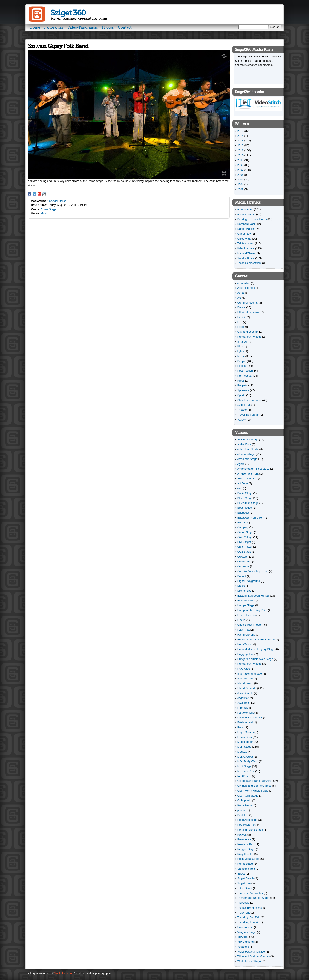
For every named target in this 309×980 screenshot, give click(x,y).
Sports (241, 395)
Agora (241, 464)
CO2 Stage (244, 552)
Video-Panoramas (83, 27)
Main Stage (244, 747)
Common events (248, 303)
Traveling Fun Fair (249, 917)
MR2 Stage (244, 766)
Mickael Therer (247, 253)
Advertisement (246, 288)
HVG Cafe (244, 669)
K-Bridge (243, 708)
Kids (240, 346)
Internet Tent (245, 679)
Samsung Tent (246, 869)
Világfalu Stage (247, 932)
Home (35, 27)
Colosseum (244, 561)
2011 (240, 150)
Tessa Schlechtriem (249, 263)
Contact (125, 27)
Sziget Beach (246, 878)
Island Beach (245, 683)
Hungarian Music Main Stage (255, 659)
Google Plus (39, 194)
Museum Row (246, 771)
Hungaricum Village (249, 337)
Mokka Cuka (245, 757)
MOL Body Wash (248, 761)
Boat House (245, 508)
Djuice (241, 586)
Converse (243, 566)
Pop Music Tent (247, 825)
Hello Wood (245, 644)
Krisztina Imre (246, 248)
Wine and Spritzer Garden (253, 956)
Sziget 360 (68, 13)
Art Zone (242, 483)
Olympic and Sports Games (254, 786)
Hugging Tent (245, 654)
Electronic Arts (246, 600)
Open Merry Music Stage (253, 791)
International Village (250, 674)
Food (241, 327)
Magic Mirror (245, 742)
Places (242, 366)
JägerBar (243, 698)
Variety (242, 420)
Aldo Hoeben (245, 209)
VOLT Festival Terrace (251, 952)
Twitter (35, 194)
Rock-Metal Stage (248, 859)
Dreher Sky (244, 591)
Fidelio (241, 620)
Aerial (241, 293)
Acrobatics (244, 283)
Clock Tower (245, 547)
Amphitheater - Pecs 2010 (253, 469)
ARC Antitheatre (247, 479)
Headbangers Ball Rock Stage (256, 640)
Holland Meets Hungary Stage (256, 649)
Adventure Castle (248, 449)
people (242, 810)
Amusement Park (248, 474)
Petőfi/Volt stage (247, 820)
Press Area (244, 839)
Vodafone (243, 947)
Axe (239, 488)
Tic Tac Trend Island (250, 908)
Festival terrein (246, 615)
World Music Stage (249, 961)
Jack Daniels (245, 693)
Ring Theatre (245, 854)
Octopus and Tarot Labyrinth (255, 781)
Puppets (242, 385)
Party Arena (245, 805)
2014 (240, 136)
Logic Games (246, 732)
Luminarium (245, 737)
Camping (243, 527)
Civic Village (245, 537)
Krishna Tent (245, 722)
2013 (240, 141)
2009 (240, 160)
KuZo (241, 727)
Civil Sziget (244, 542)
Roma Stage (48, 209)
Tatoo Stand (245, 888)
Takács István (246, 243)
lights (241, 351)
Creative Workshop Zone (253, 571)
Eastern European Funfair (253, 596)
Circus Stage (245, 532)
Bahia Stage (245, 493)
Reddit (44, 194)
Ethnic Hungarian (248, 312)
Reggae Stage (246, 849)
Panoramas (54, 27)
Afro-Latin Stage (247, 459)
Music (44, 213)
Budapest (243, 513)
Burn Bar (243, 522)
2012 (240, 145)
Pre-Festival (245, 376)
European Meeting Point (252, 610)
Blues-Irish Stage (248, 503)
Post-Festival (245, 371)
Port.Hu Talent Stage (250, 830)
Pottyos (242, 835)
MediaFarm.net (63, 973)
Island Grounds (247, 688)
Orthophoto (244, 800)
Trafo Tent (244, 913)
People (242, 361)
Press (241, 381)
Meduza (242, 752)
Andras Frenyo (246, 214)
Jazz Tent (243, 703)
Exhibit (242, 317)
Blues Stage (245, 498)
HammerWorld (246, 635)
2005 (240, 180)
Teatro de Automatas (250, 893)
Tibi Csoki (243, 903)
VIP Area (243, 937)
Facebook (30, 194)
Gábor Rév (244, 234)
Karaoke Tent (245, 713)
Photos (108, 27)
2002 (240, 189)
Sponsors (243, 390)
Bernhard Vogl (246, 224)
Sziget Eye (244, 405)
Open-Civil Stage (248, 796)
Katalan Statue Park (250, 718)
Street (241, 874)
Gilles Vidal (244, 239)
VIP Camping (245, 942)
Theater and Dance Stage (253, 898)
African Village (246, 454)
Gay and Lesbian (248, 332)
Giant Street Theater (250, 625)
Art (239, 298)
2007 (240, 170)
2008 (240, 165)
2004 (240, 184)
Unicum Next (245, 927)
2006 (240, 175)
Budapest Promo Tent (251, 518)
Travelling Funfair (248, 415)
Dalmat (242, 576)
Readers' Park (246, 844)
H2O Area (243, 630)
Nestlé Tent (244, 776)
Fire (240, 322)
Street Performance (249, 400)
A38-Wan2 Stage (248, 440)
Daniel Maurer (246, 229)
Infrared (242, 342)
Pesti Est (243, 815)
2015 (240, 131)
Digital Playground (249, 581)
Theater (242, 410)
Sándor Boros (58, 201)
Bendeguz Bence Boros (252, 219)
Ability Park (244, 444)
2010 (240, 155)
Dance (241, 307)
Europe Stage (246, 605)
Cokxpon (243, 557)
